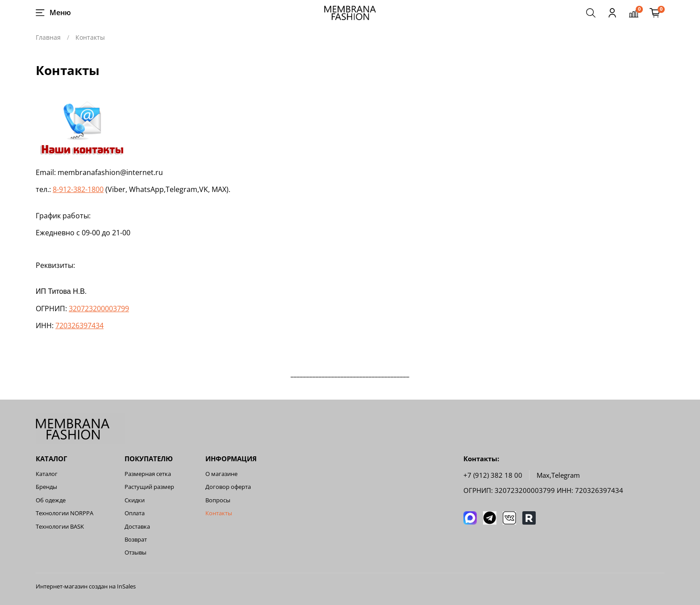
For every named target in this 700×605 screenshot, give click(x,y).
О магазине (221, 474)
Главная (48, 37)
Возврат (136, 540)
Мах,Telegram (558, 475)
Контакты (219, 513)
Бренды (46, 487)
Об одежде (51, 500)
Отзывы (135, 553)
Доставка (137, 527)
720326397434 (79, 325)
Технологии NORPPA (65, 513)
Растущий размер (149, 487)
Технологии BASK (60, 527)
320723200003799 (99, 309)
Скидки (135, 500)
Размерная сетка (148, 474)
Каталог (47, 474)
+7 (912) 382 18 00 (493, 475)
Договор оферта (228, 487)
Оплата (135, 513)
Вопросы (218, 500)
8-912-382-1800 (78, 189)
